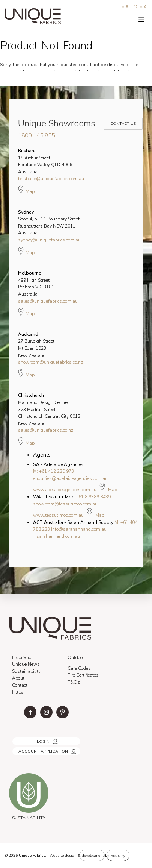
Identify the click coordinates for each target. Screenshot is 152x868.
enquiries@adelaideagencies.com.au (70, 478)
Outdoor (76, 657)
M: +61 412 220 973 (53, 471)
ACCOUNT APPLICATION (36, 749)
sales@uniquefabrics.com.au (48, 301)
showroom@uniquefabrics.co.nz (50, 362)
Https (18, 692)
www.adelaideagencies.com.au (65, 490)
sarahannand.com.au (58, 536)
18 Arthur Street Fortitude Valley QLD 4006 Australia (45, 161)
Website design (63, 856)
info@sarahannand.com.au (79, 529)
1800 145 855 (133, 6)
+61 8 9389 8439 (93, 497)
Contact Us (122, 120)
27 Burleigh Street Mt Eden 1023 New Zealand (36, 345)
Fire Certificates (83, 675)
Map (26, 190)
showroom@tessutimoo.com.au (65, 504)
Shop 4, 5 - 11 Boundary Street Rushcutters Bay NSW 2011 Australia (49, 223)
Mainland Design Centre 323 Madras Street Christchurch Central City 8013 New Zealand (49, 409)
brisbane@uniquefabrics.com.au (51, 179)
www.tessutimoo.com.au (58, 515)
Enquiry (118, 856)
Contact (20, 685)
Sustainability (26, 671)
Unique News (26, 664)
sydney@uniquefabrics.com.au (49, 240)
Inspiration (23, 657)
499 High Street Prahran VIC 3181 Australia (36, 284)
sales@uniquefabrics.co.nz (46, 430)
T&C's (74, 682)
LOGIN (18, 739)
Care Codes (79, 668)
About (18, 678)
